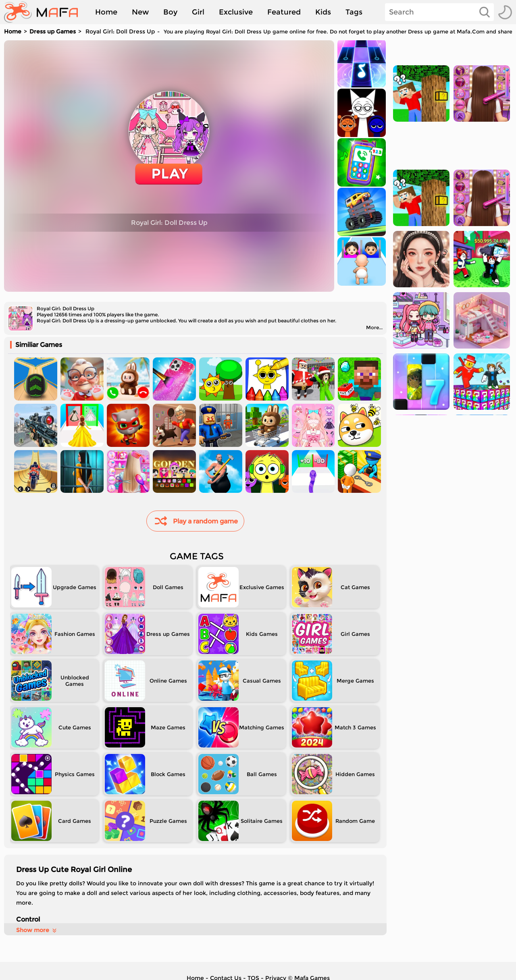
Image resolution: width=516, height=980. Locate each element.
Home (106, 12)
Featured (284, 12)
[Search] (439, 12)
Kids (323, 12)
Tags (354, 12)
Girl (198, 12)
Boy (170, 12)
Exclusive (236, 12)
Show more (37, 930)
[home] (45, 12)
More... (374, 327)
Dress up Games (53, 31)
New (140, 12)
